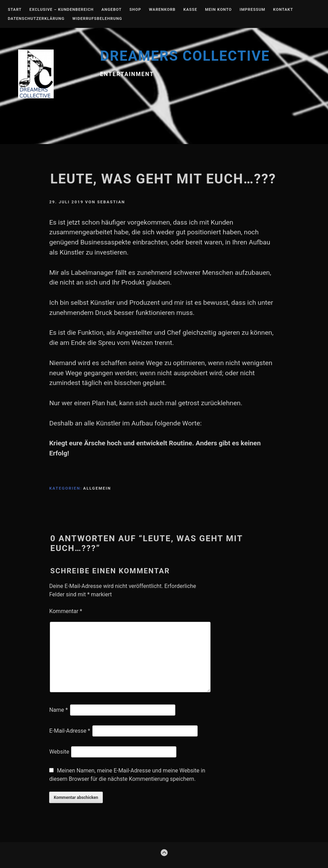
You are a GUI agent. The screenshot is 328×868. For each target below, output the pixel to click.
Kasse (190, 10)
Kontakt (283, 10)
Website (59, 752)
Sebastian (111, 202)
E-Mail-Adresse (70, 731)
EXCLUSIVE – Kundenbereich (61, 10)
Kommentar (66, 611)
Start (15, 10)
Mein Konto (218, 10)
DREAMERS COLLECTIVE (185, 56)
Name (59, 710)
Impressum (252, 10)
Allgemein (97, 488)
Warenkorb (162, 10)
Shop (135, 10)
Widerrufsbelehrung (97, 19)
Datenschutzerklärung (36, 19)
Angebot (112, 10)
